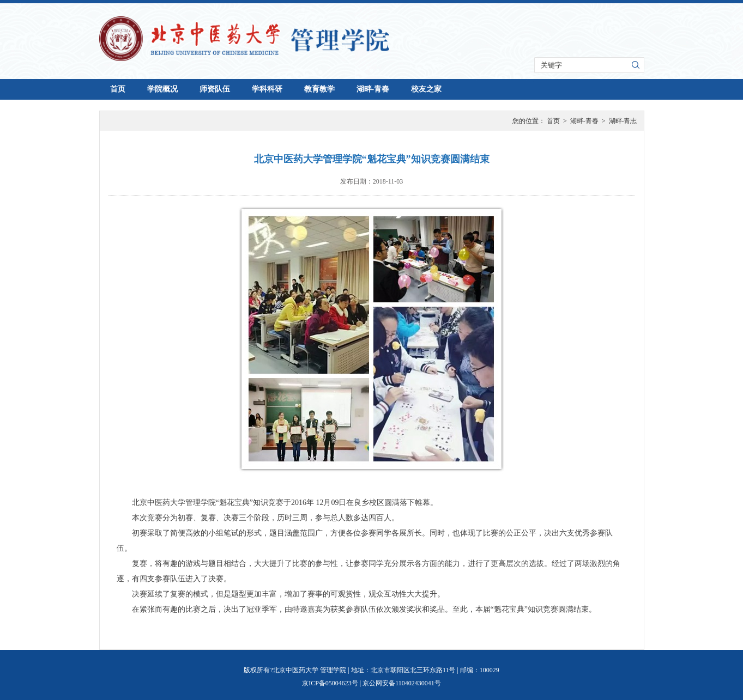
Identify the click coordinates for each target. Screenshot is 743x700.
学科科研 (267, 89)
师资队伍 (215, 89)
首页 (118, 89)
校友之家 (426, 89)
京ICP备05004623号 (330, 683)
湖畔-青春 (373, 89)
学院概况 (162, 89)
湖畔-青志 (623, 121)
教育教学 (319, 89)
